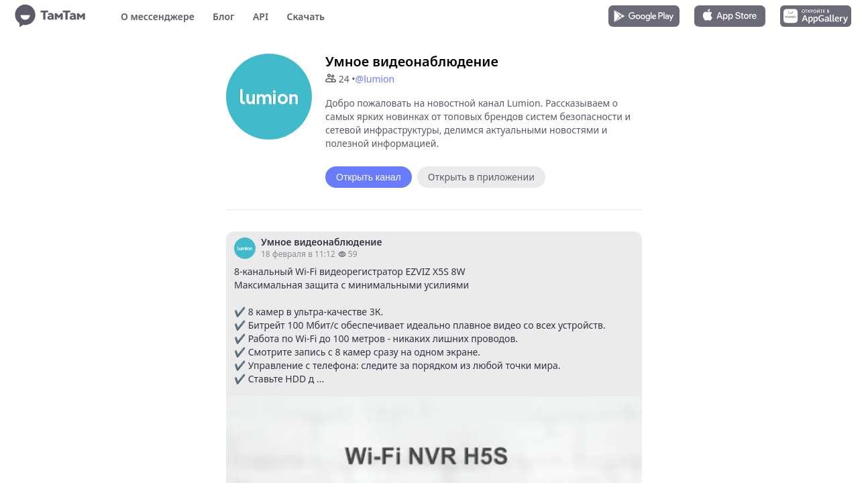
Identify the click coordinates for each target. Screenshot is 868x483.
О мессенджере (158, 16)
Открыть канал (369, 177)
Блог (223, 16)
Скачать (306, 16)
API (261, 16)
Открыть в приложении (481, 177)
